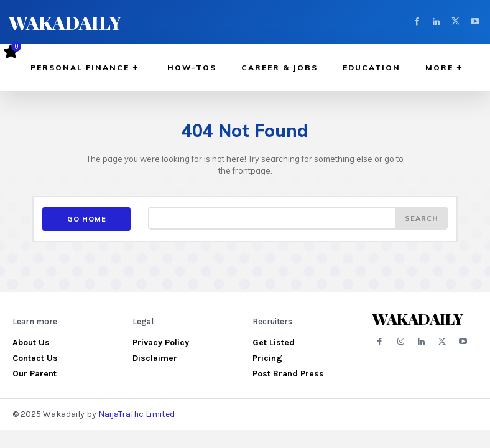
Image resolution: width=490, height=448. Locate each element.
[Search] (422, 218)
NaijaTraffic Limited (136, 412)
